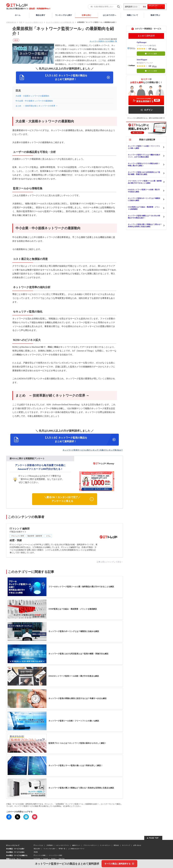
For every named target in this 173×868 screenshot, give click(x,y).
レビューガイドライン (62, 845)
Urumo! (46, 859)
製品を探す (41, 15)
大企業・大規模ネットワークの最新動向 (32, 96)
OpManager (142, 42)
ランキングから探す (64, 15)
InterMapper (142, 60)
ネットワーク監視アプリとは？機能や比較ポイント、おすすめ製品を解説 (144, 156)
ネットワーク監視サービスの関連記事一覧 (60, 22)
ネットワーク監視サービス (34, 22)
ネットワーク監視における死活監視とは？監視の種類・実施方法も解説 (144, 173)
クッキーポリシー (105, 845)
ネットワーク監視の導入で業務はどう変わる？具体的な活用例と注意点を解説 (145, 225)
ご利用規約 (49, 845)
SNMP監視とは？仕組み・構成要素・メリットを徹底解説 (144, 208)
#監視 (16, 40)
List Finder (37, 859)
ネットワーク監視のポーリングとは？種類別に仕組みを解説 (144, 199)
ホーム (18, 15)
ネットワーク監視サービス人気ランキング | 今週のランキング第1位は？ (93, 450)
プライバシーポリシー (90, 845)
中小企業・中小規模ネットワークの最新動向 (34, 101)
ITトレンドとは (38, 845)
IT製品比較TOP (11, 22)
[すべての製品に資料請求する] (119, 864)
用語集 (36, 852)
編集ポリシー (76, 845)
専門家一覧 (62, 849)
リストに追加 (151, 54)
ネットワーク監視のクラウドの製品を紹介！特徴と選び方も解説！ (144, 165)
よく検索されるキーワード (76, 849)
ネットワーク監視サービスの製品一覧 (103, 41)
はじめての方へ (109, 15)
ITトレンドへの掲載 (40, 855)
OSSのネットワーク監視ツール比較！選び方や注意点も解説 (144, 191)
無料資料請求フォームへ (156, 7)
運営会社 (116, 845)
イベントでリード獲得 (55, 855)
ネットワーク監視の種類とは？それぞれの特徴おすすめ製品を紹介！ (144, 217)
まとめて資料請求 (146, 36)
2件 (155, 67)
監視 (21, 22)
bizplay (53, 859)
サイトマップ (126, 845)
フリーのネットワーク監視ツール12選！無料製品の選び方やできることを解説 (145, 182)
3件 (155, 49)
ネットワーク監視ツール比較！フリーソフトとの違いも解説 (144, 147)
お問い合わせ (137, 845)
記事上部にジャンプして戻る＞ (110, 562)
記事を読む (87, 15)
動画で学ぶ (155, 15)
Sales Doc (62, 859)
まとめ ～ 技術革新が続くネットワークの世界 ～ (37, 106)
